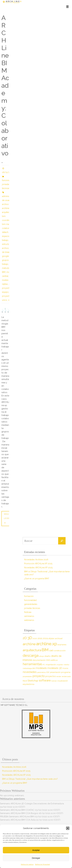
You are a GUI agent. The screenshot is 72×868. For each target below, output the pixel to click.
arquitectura (7, 212)
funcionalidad (8, 180)
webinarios (29, 620)
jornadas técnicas (32, 608)
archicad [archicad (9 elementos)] (59, 638)
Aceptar (36, 850)
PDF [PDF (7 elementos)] (48, 672)
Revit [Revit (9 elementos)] (25, 681)
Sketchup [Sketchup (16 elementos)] (33, 681)
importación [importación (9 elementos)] (51, 665)
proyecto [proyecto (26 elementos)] (39, 676)
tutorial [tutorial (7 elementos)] (54, 681)
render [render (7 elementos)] (59, 676)
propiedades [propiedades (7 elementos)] (27, 676)
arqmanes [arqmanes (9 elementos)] (62, 645)
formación (29, 596)
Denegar (36, 858)
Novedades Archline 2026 (36, 560)
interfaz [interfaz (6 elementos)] (66, 665)
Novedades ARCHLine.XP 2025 (38, 568)
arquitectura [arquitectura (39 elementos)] (32, 650)
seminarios (29, 616)
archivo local (8, 204)
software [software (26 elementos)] (45, 680)
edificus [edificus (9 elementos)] (54, 660)
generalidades (31, 604)
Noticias (28, 612)
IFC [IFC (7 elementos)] (44, 665)
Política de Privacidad (42, 864)
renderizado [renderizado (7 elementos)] (66, 676)
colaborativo (8, 228)
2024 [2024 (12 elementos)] (45, 638)
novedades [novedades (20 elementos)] (30, 672)
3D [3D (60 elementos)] (30, 638)
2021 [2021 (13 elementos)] (40, 638)
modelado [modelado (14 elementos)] (41, 668)
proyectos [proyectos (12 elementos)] (50, 676)
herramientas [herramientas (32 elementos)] (32, 664)
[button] (68, 828)
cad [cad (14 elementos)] (51, 650)
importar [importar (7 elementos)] (60, 665)
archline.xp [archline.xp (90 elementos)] (47, 644)
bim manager (8, 224)
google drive (8, 256)
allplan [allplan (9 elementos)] (51, 638)
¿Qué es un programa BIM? (37, 579)
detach (5, 232)
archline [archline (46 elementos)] (29, 644)
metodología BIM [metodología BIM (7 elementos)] (29, 668)
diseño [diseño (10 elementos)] (47, 656)
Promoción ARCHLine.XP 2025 (38, 564)
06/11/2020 (8, 172)
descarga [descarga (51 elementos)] (31, 655)
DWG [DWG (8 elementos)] (48, 660)
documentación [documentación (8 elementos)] (39, 660)
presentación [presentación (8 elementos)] (55, 672)
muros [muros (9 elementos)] (65, 668)
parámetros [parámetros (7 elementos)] (41, 672)
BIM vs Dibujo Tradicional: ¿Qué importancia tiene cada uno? (30, 779)
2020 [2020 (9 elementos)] (35, 638)
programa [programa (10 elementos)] (66, 672)
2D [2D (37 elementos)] (25, 638)
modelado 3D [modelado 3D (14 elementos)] (55, 668)
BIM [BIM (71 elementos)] (45, 650)
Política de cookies (27, 864)
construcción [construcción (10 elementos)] (60, 651)
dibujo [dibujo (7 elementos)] (41, 656)
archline (6, 208)
